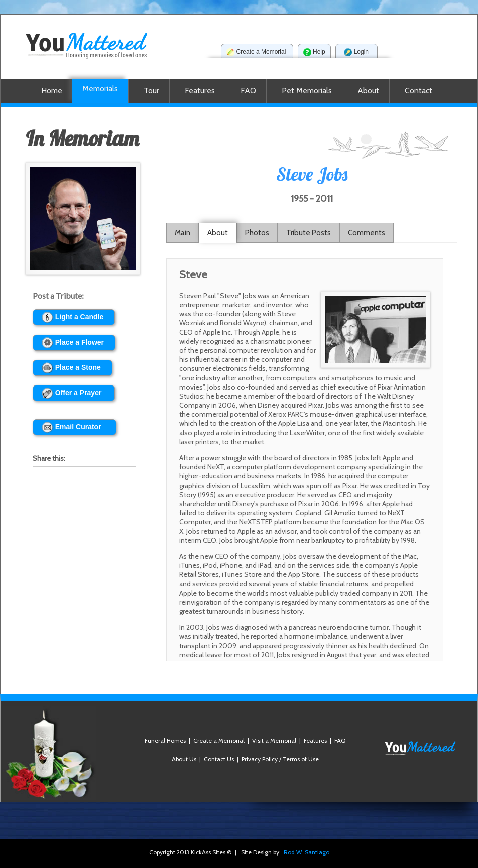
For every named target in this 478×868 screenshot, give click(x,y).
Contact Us (219, 759)
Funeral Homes (165, 741)
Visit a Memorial (274, 741)
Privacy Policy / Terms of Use (280, 759)
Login (356, 52)
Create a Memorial (257, 52)
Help (314, 52)
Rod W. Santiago (307, 852)
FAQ (340, 741)
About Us (184, 759)
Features (315, 741)
